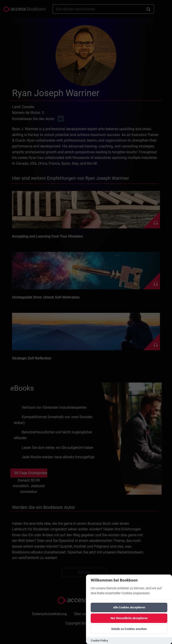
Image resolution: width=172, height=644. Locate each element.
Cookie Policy (99, 641)
